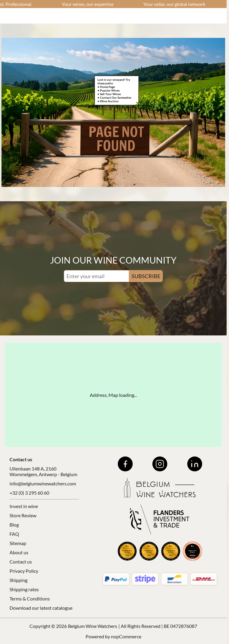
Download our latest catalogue (41, 608)
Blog (14, 525)
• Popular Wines (109, 90)
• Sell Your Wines (109, 94)
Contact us (21, 562)
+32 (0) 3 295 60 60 (29, 493)
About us (19, 552)
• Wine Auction (108, 101)
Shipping (18, 580)
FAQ (14, 534)
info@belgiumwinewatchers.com (43, 483)
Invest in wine (24, 506)
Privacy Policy (24, 571)
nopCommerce (126, 636)
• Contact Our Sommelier (114, 97)
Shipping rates (24, 589)
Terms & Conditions (30, 599)
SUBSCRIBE (146, 276)
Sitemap (18, 543)
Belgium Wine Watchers (93, 626)
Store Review (23, 515)
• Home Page (106, 87)
